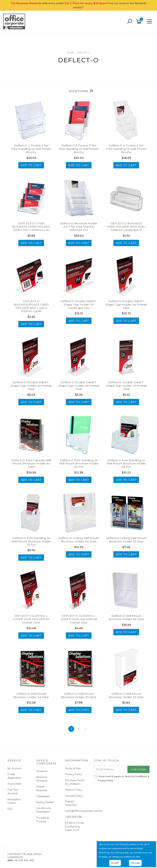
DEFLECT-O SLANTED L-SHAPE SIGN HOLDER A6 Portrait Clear (79, 619)
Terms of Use (73, 768)
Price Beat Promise (43, 820)
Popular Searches (71, 803)
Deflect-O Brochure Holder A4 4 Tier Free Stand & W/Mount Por (79, 227)
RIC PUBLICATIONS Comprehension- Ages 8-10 (37, 851)
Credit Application (14, 776)
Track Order (15, 784)
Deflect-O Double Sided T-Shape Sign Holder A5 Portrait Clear (31, 386)
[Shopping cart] (139, 22)
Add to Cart (31, 165)
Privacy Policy (74, 774)
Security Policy (74, 796)
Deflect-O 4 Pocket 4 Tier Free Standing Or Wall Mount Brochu (126, 149)
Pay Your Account (13, 791)
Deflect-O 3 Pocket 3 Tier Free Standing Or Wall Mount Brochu (79, 149)
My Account (15, 768)
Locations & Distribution (43, 810)
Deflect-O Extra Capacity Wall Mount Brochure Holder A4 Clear (31, 464)
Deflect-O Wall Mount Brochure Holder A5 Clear (79, 695)
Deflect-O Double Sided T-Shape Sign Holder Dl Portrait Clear (126, 386)
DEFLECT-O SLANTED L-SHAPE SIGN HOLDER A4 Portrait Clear (31, 619)
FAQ (10, 809)
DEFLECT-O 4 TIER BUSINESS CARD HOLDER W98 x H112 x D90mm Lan (31, 227)
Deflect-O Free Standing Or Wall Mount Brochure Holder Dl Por (31, 541)
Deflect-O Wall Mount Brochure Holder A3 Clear (126, 617)
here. (138, 857)
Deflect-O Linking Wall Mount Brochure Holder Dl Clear (126, 540)
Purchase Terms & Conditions (75, 782)
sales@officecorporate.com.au (75, 811)
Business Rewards (42, 779)
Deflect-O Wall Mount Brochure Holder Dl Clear (126, 695)
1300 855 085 (74, 817)
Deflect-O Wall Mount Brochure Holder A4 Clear (31, 695)
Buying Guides (45, 802)
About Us (42, 771)
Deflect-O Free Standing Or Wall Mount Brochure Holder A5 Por (126, 464)
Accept (115, 863)
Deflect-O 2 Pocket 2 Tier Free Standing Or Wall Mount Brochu (31, 149)
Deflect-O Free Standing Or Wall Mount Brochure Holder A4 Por (79, 464)
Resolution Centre (14, 801)
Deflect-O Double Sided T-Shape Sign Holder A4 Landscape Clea (79, 305)
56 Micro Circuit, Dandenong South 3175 (75, 826)
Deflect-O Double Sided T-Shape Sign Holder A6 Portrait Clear (79, 386)
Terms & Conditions (136, 776)
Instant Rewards (42, 788)
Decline (135, 863)
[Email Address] (111, 769)
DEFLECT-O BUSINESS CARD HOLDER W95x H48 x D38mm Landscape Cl (126, 227)
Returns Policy (74, 790)
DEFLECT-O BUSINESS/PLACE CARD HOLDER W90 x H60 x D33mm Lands (31, 306)
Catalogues (43, 796)
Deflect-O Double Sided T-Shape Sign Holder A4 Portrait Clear (126, 305)
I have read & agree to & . (122, 778)
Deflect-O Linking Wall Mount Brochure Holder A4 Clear (79, 540)
